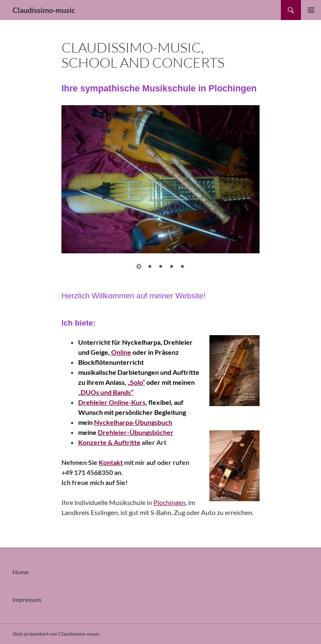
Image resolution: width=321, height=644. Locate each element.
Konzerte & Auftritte (109, 442)
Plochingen (169, 502)
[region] (160, 193)
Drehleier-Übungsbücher (136, 432)
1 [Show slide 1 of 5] (139, 267)
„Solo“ (136, 382)
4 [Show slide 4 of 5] (171, 267)
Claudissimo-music (44, 10)
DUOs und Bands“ (107, 392)
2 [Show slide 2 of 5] (150, 267)
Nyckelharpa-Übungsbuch (133, 422)
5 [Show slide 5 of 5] (182, 267)
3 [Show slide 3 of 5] (160, 267)
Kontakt (111, 462)
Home (20, 572)
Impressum (27, 600)
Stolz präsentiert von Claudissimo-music (56, 634)
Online (121, 352)
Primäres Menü (311, 10)
